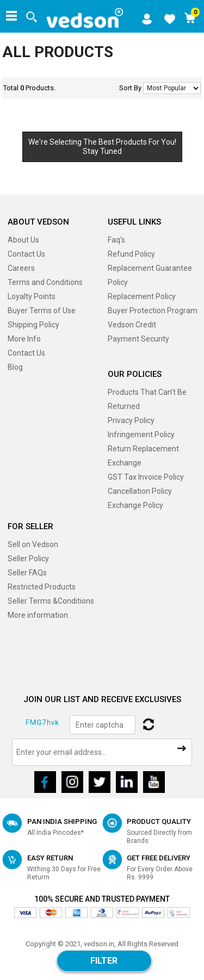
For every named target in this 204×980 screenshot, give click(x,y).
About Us (23, 240)
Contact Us (26, 254)
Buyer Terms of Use (42, 311)
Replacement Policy (142, 296)
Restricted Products (42, 587)
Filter (104, 961)
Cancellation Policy (140, 491)
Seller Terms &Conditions (51, 601)
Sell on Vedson (33, 544)
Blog (15, 367)
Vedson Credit (132, 325)
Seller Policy (28, 559)
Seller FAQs (27, 573)
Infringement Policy (141, 435)
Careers (21, 268)
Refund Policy (131, 254)
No (172, 88)
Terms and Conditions (45, 282)
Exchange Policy (135, 505)
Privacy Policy (131, 420)
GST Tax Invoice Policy (146, 477)
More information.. (39, 615)
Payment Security (138, 339)
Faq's (116, 240)
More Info (24, 339)
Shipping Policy (33, 325)
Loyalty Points (32, 296)
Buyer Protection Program (153, 311)
